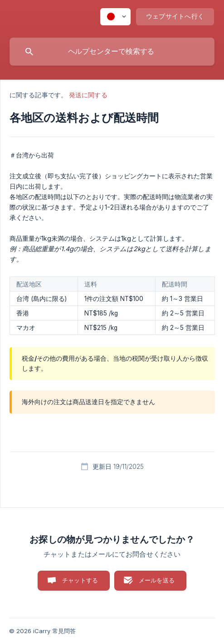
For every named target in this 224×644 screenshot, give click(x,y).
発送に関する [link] (88, 95)
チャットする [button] (80, 580)
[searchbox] (112, 52)
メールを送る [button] (157, 580)
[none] (115, 17)
